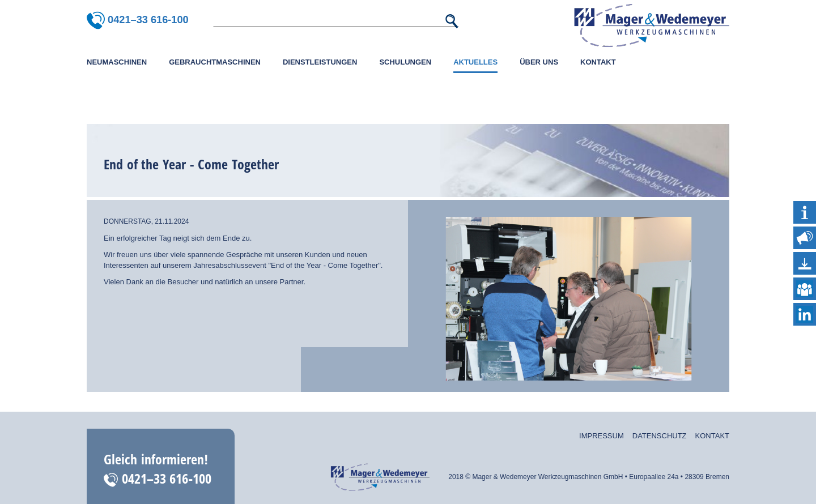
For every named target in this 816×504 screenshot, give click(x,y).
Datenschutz (660, 436)
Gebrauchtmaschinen (215, 62)
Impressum (602, 436)
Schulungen (405, 62)
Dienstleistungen (320, 62)
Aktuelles (475, 62)
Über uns (539, 62)
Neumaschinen (117, 62)
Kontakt (598, 62)
